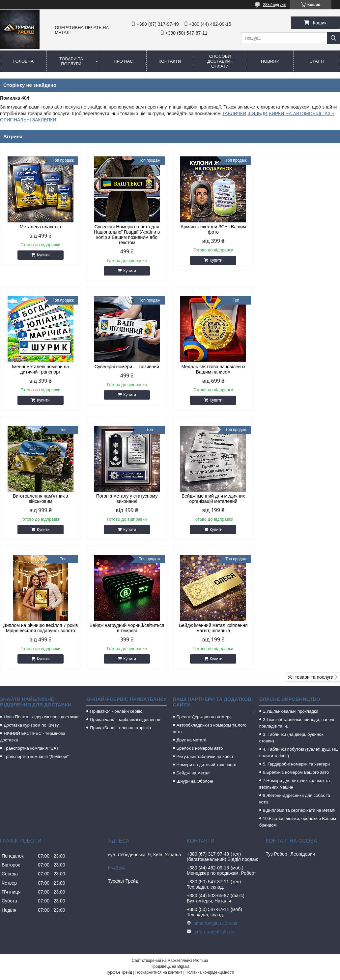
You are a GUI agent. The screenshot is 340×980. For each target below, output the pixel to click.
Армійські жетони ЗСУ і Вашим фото (213, 229)
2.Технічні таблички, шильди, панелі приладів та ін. (297, 593)
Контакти (170, 61)
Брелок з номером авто (200, 619)
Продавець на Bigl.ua (170, 837)
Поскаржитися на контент (159, 843)
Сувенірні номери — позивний (41, 367)
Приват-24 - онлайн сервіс (116, 582)
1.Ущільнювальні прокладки (291, 582)
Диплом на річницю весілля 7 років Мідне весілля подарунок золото (127, 499)
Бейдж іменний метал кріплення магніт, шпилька (299, 499)
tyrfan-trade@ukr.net (214, 802)
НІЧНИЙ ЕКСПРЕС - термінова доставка (33, 607)
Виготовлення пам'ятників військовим (213, 369)
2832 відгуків (275, 5)
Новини (270, 61)
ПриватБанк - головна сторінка (120, 598)
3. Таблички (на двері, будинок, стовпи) (292, 608)
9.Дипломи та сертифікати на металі (299, 681)
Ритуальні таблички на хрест (205, 627)
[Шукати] (333, 38)
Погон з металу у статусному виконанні (300, 369)
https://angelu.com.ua (215, 794)
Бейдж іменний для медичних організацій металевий (40, 499)
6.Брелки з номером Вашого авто (296, 643)
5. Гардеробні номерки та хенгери (296, 635)
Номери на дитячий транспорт (207, 635)
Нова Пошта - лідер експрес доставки (41, 588)
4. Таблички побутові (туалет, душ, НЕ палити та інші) (299, 623)
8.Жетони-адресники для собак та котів (295, 669)
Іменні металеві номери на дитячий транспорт (300, 229)
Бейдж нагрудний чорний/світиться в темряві (213, 499)
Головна (23, 61)
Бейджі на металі (194, 644)
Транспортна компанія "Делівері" (36, 627)
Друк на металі (191, 611)
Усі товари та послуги (311, 548)
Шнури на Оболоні (195, 652)
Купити (43, 255)
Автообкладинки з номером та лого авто (210, 599)
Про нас (123, 61)
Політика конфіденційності (210, 843)
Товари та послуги (71, 61)
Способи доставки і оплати (220, 61)
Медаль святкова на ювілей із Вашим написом (127, 369)
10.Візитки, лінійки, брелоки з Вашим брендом (298, 692)
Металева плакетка (41, 227)
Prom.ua (201, 831)
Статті (317, 61)
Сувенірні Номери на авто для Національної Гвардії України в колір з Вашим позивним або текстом (127, 235)
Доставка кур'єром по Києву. (32, 596)
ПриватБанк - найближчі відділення (125, 590)
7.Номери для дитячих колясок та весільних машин (295, 654)
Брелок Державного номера (204, 588)
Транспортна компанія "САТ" (32, 619)
